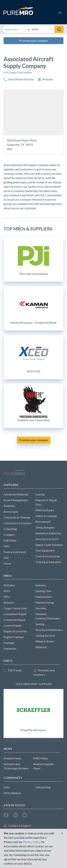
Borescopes (11, 512)
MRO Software (45, 510)
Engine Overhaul (14, 637)
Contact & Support (17, 826)
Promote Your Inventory (44, 672)
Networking (43, 787)
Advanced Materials (16, 494)
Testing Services (45, 635)
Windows (41, 647)
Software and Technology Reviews (16, 766)
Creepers (9, 535)
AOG (6, 72)
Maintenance (43, 597)
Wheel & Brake (45, 641)
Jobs (7, 787)
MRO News (41, 758)
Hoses (8, 563)
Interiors (41, 585)
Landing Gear (44, 591)
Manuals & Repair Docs (46, 502)
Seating (40, 624)
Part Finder (13, 670)
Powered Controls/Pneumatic (48, 616)
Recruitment (43, 522)
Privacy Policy (32, 842)
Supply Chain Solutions (21, 72)
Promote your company (33, 41)
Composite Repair (15, 620)
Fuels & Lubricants (15, 552)
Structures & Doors (47, 539)
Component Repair (15, 614)
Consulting (10, 529)
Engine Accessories (15, 631)
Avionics (9, 602)
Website (45, 79)
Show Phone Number (19, 79)
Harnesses (10, 648)
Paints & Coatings (46, 516)
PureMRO (14, 474)
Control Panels (13, 625)
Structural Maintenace (49, 630)
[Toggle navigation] (60, 12)
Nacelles (41, 608)
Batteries (9, 506)
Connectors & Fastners (18, 523)
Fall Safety (10, 540)
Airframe (9, 585)
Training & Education (48, 562)
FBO (7, 546)
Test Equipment (45, 550)
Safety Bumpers (45, 527)
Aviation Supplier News (44, 766)
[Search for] (14, 29)
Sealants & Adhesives (48, 533)
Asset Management (16, 500)
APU (7, 597)
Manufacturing (45, 602)
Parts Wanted (12, 793)
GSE (6, 558)
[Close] (62, 833)
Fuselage (9, 643)
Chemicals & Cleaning (17, 517)
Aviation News (13, 758)
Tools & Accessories (48, 556)
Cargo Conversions (15, 608)
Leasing (40, 494)
